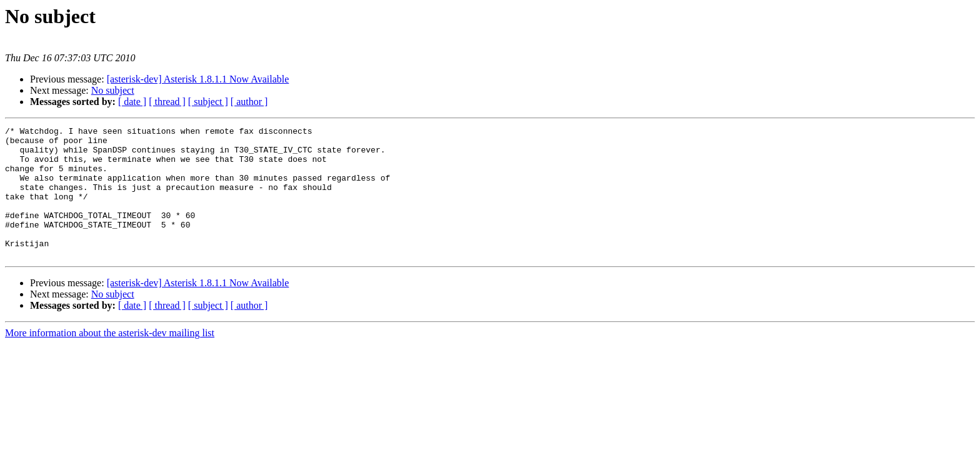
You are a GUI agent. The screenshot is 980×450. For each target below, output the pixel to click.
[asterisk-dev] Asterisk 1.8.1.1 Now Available (198, 79)
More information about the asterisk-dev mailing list (110, 359)
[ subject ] (208, 102)
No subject (113, 90)
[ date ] (132, 102)
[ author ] (249, 102)
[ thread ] (167, 102)
